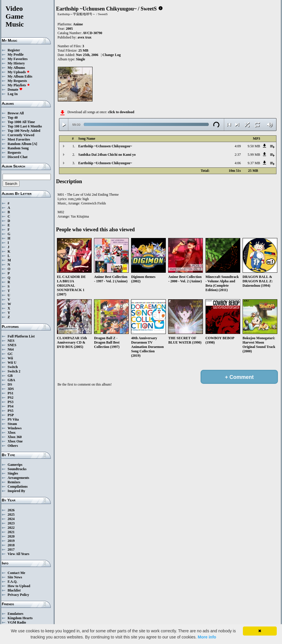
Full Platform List (21, 336)
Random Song (18, 148)
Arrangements (18, 478)
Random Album (20, 144)
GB (10, 376)
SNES (12, 345)
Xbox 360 (15, 437)
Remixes (14, 482)
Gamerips (15, 465)
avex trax (85, 37)
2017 (11, 549)
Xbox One (15, 441)
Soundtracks (17, 469)
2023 (11, 523)
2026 (11, 510)
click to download (121, 112)
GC (10, 354)
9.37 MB (254, 163)
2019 (11, 541)
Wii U (12, 363)
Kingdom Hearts (20, 618)
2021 (11, 532)
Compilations (18, 487)
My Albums (16, 68)
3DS (11, 389)
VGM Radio (17, 622)
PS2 (11, 398)
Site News (15, 577)
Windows (15, 428)
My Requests (17, 81)
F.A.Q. (12, 582)
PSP (11, 415)
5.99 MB (254, 155)
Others (13, 446)
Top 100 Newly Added (24, 131)
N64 (11, 349)
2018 (11, 545)
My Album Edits (20, 76)
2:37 (238, 155)
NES (11, 341)
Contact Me (16, 573)
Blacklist (14, 590)
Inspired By (16, 491)
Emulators (15, 614)
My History (16, 63)
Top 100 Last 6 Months (25, 126)
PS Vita (13, 419)
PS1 (11, 393)
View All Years (18, 554)
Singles (13, 473)
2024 (11, 519)
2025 (11, 514)
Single (80, 59)
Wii (10, 358)
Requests (14, 153)
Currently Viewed (21, 135)
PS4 (11, 406)
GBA (11, 380)
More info (207, 637)
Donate (15, 90)
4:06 (238, 163)
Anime (78, 24)
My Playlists (19, 85)
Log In (13, 94)
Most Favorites (19, 139)
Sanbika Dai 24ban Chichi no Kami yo (107, 155)
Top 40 (13, 118)
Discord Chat (18, 157)
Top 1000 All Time (21, 122)
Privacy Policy (18, 595)
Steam (12, 424)
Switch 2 (14, 371)
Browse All (16, 113)
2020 (11, 536)
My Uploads (19, 72)
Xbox (12, 433)
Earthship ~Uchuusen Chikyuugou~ (105, 146)
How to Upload (19, 586)
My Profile (16, 55)
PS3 (11, 402)
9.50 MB (254, 146)
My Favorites (18, 59)
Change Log (112, 55)
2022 (11, 528)
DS (10, 384)
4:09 (238, 146)
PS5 (11, 411)
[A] (35, 144)
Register (14, 50)
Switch (13, 367)
